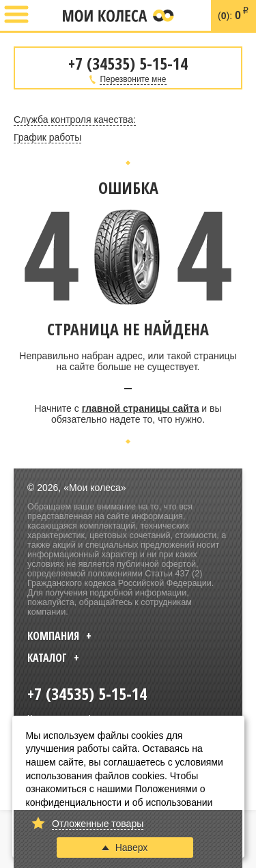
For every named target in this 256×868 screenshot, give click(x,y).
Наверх (125, 848)
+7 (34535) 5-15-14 (46, 16)
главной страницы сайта (141, 408)
